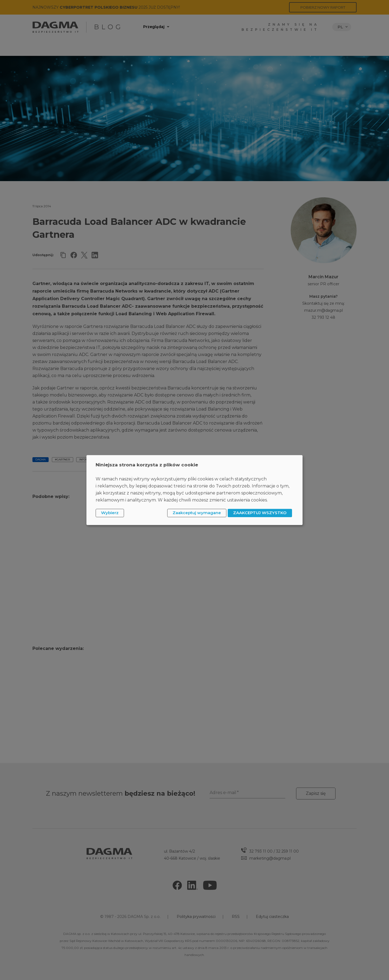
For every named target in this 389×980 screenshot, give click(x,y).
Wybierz (110, 513)
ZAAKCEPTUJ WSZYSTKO (260, 513)
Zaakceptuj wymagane (197, 513)
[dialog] (194, 490)
